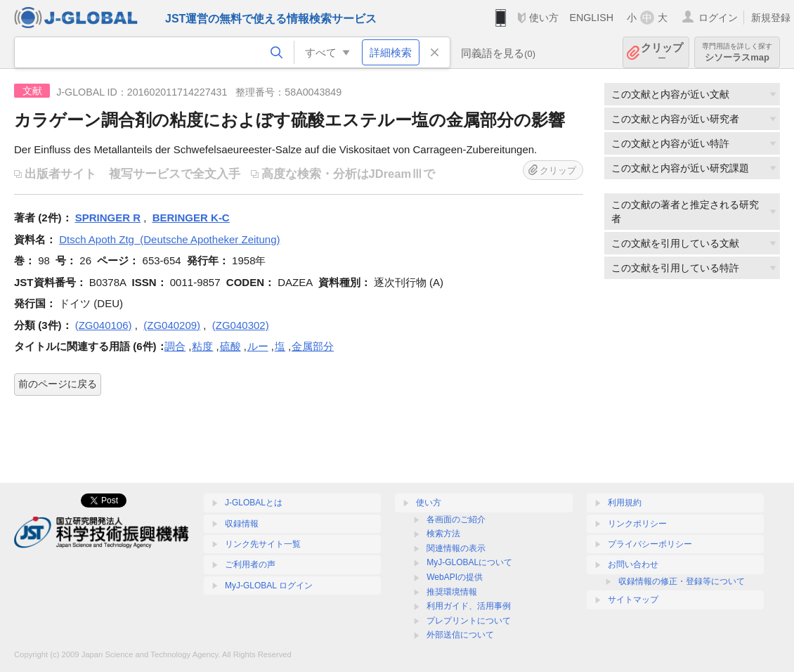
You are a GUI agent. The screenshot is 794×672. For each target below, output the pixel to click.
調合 (175, 346)
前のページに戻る (58, 384)
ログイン (718, 18)
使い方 (544, 18)
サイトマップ (633, 600)
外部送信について (460, 635)
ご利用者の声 (250, 564)
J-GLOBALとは (254, 503)
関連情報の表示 (456, 548)
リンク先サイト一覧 (263, 544)
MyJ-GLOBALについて (469, 562)
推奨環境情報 (452, 592)
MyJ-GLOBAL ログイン (269, 586)
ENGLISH (591, 18)
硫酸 (230, 346)
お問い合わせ (633, 564)
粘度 (202, 346)
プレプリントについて (469, 621)
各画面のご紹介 (456, 519)
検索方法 (443, 534)
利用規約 (625, 503)
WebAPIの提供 (455, 577)
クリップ (662, 52)
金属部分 (313, 346)
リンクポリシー (637, 524)
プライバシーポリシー (650, 544)
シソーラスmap (737, 52)
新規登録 (771, 18)
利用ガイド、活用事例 (469, 606)
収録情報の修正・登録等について (682, 581)
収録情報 (242, 524)
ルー (258, 346)
